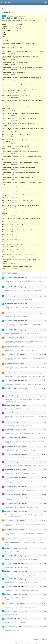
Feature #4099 (16, 68)
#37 (45, 571)
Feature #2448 (16, 113)
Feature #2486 (16, 163)
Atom (45, 639)
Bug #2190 (15, 218)
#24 (45, 462)
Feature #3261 (16, 156)
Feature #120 (15, 266)
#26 (45, 477)
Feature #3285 (16, 146)
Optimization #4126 (17, 89)
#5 (45, 313)
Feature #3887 (16, 225)
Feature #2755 (16, 212)
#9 (45, 347)
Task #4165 (15, 240)
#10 (45, 354)
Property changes (12, 274)
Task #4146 (15, 173)
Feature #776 (15, 260)
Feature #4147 (16, 178)
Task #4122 (15, 205)
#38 (45, 579)
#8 (45, 338)
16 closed (21, 47)
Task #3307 (15, 51)
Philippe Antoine (15, 104)
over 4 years (21, 611)
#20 (45, 430)
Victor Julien (10, 20)
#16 (45, 396)
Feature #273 (15, 255)
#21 (45, 437)
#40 (45, 594)
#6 (45, 321)
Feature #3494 (16, 140)
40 (11, 47)
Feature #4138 (16, 107)
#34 (45, 548)
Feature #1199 (16, 95)
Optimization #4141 (17, 118)
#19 (45, 422)
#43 (45, 619)
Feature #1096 (16, 230)
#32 (45, 530)
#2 (45, 287)
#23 (45, 454)
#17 (45, 405)
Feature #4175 (16, 250)
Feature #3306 (16, 84)
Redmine (19, 643)
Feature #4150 (16, 194)
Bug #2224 (15, 100)
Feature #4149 (16, 189)
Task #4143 (15, 123)
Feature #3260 (16, 151)
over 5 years (16, 20)
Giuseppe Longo (15, 97)
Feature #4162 (16, 235)
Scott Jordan (14, 268)
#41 (45, 603)
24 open (15, 47)
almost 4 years (22, 619)
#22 (45, 447)
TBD (18, 30)
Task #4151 (15, 200)
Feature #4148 (16, 183)
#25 (45, 470)
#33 (45, 539)
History (4, 274)
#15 (45, 388)
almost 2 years (29, 20)
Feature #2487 (16, 128)
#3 (45, 296)
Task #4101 (15, 73)
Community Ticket (15, 175)
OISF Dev (13, 53)
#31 (45, 520)
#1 (45, 278)
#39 (45, 587)
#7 (45, 330)
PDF (42, 639)
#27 (45, 487)
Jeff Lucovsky (14, 92)
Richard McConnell (15, 86)
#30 (45, 511)
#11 (45, 364)
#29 (45, 504)
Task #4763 (10, 16)
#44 (45, 626)
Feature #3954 (16, 78)
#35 (45, 556)
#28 (45, 494)
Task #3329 (15, 56)
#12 (45, 373)
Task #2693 (15, 63)
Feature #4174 (16, 245)
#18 (45, 413)
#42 (45, 611)
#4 (45, 304)
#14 (45, 381)
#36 (45, 563)
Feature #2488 (16, 135)
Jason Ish (13, 60)
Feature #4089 (16, 168)
